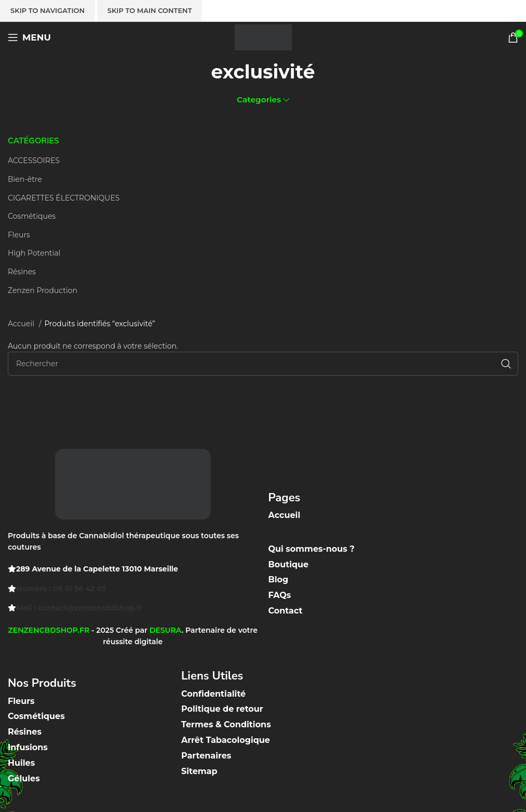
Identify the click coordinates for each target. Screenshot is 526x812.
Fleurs (19, 235)
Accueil (22, 324)
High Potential (34, 253)
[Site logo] (263, 37)
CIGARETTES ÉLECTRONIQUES (64, 198)
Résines (22, 272)
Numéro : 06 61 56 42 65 (61, 589)
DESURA (166, 630)
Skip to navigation (48, 10)
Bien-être (25, 179)
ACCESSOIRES (34, 161)
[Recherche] (263, 364)
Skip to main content (150, 10)
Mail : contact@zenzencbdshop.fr (79, 608)
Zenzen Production (43, 290)
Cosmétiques (32, 216)
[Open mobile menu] (29, 37)
